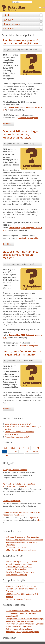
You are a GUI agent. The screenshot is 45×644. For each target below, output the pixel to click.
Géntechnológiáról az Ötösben (18, 599)
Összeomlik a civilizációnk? (16, 547)
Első (5, 448)
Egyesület (23, 19)
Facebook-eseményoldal (28, 118)
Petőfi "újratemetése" (12, 501)
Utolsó (6, 455)
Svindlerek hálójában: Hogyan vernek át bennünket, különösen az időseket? (21, 134)
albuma (40, 520)
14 (22, 452)
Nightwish (34, 517)
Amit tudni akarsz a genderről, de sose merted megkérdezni (21, 42)
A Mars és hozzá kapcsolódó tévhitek (21, 550)
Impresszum (10, 638)
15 (27, 452)
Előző (13, 448)
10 (38, 448)
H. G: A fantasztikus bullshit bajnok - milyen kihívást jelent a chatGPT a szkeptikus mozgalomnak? (23, 613)
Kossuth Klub (14, 107)
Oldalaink (23, 28)
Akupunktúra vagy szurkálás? (17, 437)
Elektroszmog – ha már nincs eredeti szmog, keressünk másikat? (20, 255)
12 (10, 452)
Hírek (23, 15)
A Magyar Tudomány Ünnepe (15, 470)
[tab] (41, 15)
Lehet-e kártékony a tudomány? (18, 424)
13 (16, 452)
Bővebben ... (8, 123)
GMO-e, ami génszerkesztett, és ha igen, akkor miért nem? (22, 353)
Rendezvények (23, 24)
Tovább (35, 452)
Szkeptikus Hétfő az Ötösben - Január (21, 586)
